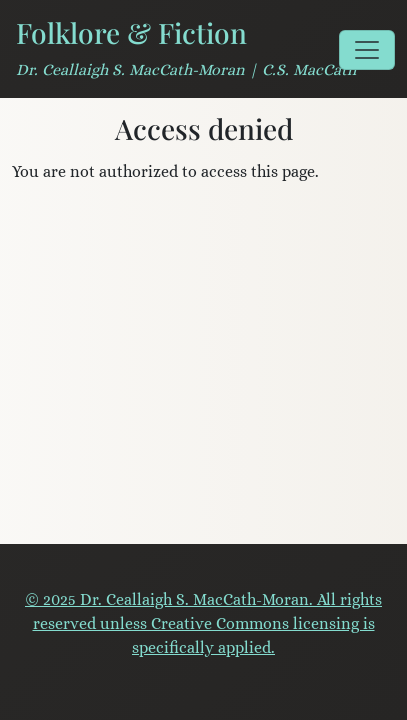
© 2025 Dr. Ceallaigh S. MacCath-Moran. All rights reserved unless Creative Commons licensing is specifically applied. (203, 623)
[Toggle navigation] (367, 50)
